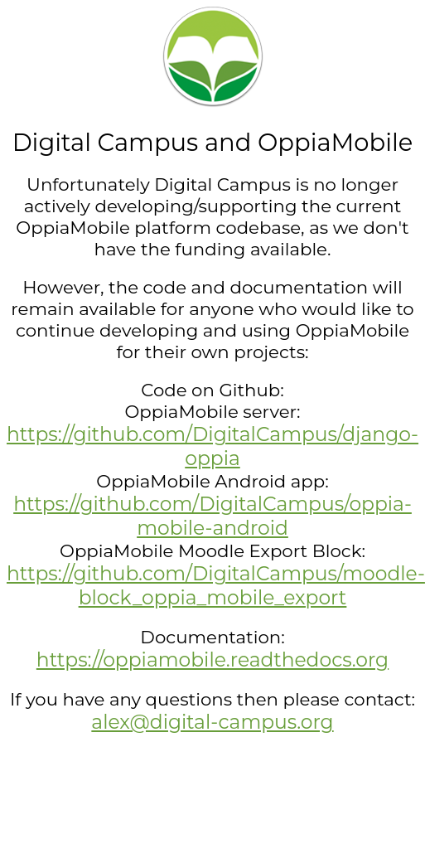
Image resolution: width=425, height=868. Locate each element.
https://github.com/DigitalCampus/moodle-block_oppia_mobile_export (216, 585)
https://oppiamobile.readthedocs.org (212, 659)
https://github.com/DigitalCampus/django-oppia (212, 446)
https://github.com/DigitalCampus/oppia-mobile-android (212, 516)
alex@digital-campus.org (212, 722)
